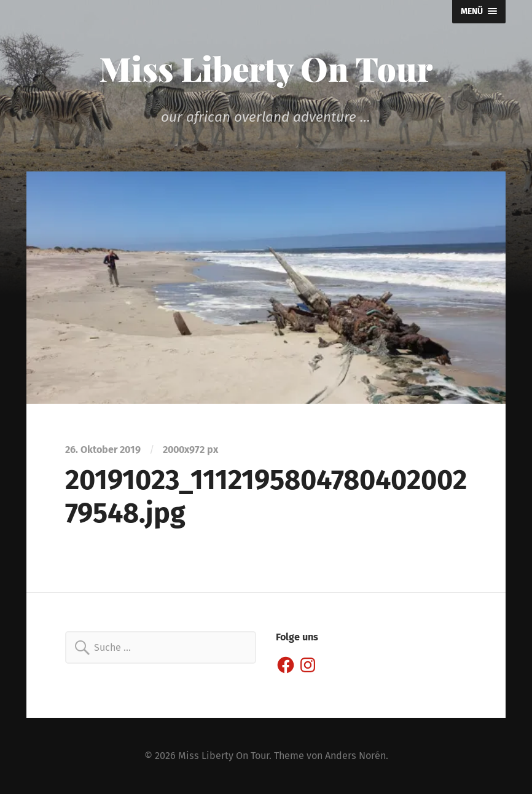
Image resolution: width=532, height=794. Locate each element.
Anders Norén (355, 756)
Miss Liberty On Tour (266, 68)
